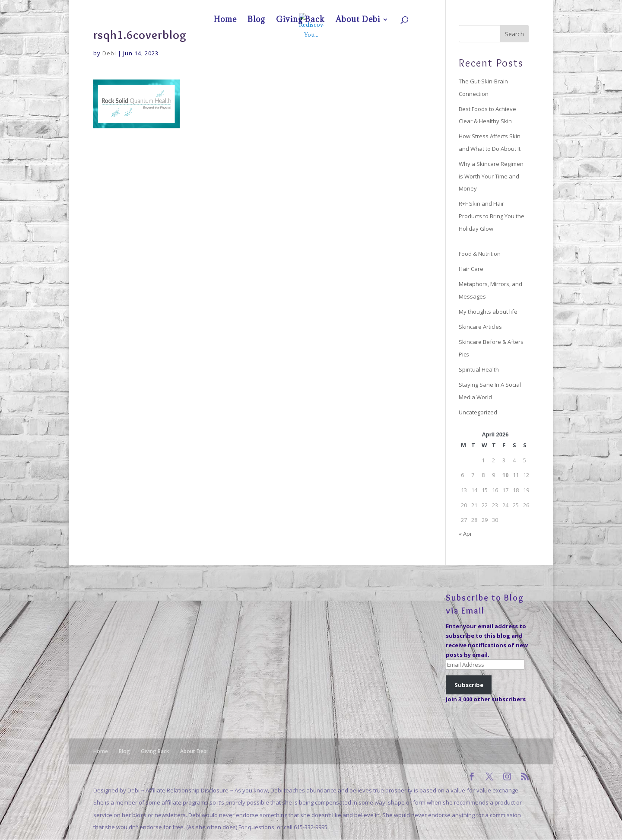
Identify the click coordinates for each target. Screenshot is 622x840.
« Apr (465, 534)
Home (435, 7)
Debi (109, 53)
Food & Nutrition (480, 254)
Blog (454, 7)
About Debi (508, 7)
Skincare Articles (480, 327)
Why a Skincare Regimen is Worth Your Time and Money (491, 176)
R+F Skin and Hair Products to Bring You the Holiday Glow (492, 216)
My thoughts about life (488, 312)
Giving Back (478, 7)
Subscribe (469, 685)
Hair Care (471, 269)
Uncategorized (478, 412)
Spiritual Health (479, 369)
